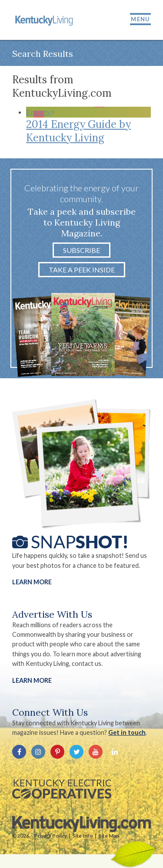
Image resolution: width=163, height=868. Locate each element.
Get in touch (127, 732)
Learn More (32, 582)
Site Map (109, 836)
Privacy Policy (50, 836)
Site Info (83, 836)
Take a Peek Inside (82, 270)
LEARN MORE (32, 680)
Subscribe (81, 250)
